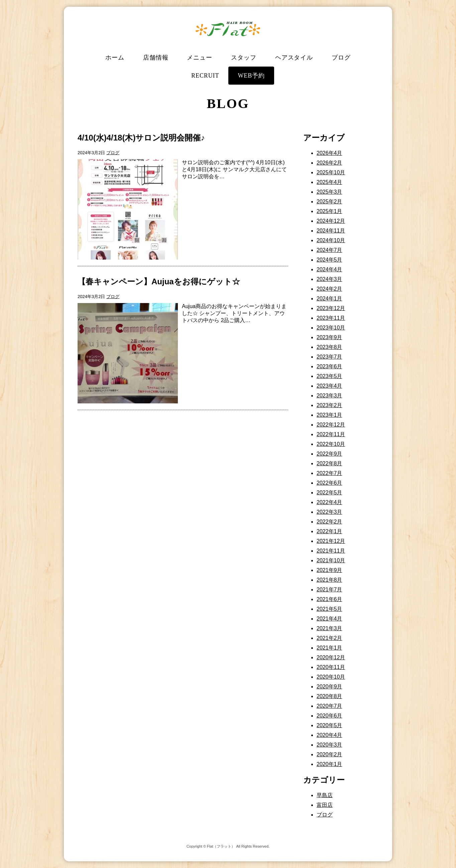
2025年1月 (329, 211)
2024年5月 (329, 260)
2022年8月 (329, 463)
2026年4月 (329, 153)
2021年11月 (331, 551)
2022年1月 (329, 531)
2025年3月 (329, 192)
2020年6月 (329, 716)
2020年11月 (331, 667)
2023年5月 (329, 376)
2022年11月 (331, 434)
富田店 (325, 805)
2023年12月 (331, 308)
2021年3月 (329, 628)
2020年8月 (329, 696)
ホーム (115, 58)
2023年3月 (329, 396)
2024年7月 (329, 250)
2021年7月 (329, 590)
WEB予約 (251, 76)
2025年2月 (329, 202)
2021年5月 (329, 609)
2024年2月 (329, 289)
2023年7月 (329, 357)
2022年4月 (329, 502)
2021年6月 (329, 599)
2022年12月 (331, 425)
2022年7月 (329, 473)
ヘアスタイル (294, 58)
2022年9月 (329, 454)
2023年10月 (331, 328)
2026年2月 (329, 163)
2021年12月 (331, 541)
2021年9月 (329, 570)
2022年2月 (329, 522)
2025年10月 (331, 172)
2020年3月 (329, 745)
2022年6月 (329, 483)
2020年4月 (329, 735)
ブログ (341, 58)
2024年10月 (331, 240)
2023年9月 (329, 337)
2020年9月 (329, 687)
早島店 (325, 795)
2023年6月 (329, 366)
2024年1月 (329, 299)
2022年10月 (331, 444)
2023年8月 (329, 347)
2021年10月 (331, 560)
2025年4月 (329, 182)
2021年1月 (329, 648)
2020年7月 (329, 706)
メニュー (200, 58)
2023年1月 (329, 415)
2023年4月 (329, 386)
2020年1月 (329, 764)
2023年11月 (331, 318)
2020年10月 (331, 677)
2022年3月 (329, 512)
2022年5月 (329, 493)
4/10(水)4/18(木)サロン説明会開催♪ (141, 138)
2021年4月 (329, 619)
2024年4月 (329, 269)
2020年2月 (329, 754)
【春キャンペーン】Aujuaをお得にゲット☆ (159, 281)
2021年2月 (329, 638)
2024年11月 (331, 231)
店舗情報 (156, 58)
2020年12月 (331, 657)
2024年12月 (331, 221)
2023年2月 (329, 405)
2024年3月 (329, 279)
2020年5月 (329, 725)
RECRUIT (205, 76)
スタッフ (244, 58)
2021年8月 (329, 580)
